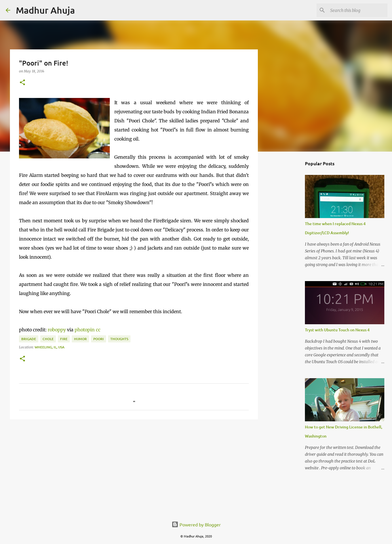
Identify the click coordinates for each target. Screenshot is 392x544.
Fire (64, 339)
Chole (48, 339)
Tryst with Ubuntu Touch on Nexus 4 (337, 330)
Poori (99, 339)
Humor (80, 339)
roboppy (57, 330)
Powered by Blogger (196, 524)
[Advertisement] (134, 468)
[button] (22, 83)
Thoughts (119, 339)
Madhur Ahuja (45, 10)
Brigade (29, 339)
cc (98, 330)
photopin (85, 330)
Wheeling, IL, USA (49, 347)
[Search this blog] (358, 10)
